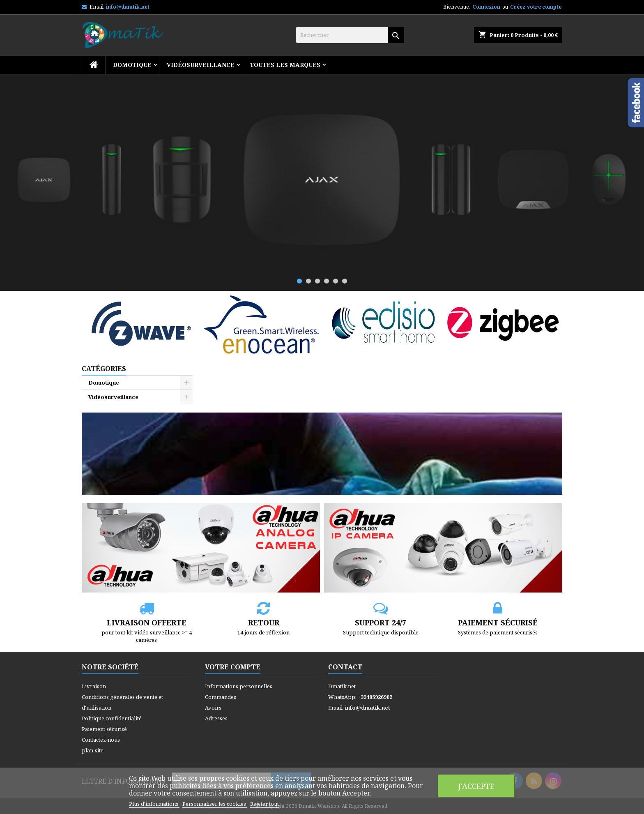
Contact (345, 667)
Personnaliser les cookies (215, 804)
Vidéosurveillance (201, 65)
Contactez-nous (101, 740)
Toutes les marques (285, 65)
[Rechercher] (350, 35)
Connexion (486, 7)
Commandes (221, 697)
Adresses (216, 718)
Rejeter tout (264, 804)
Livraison (94, 686)
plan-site (93, 750)
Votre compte (233, 667)
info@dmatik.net (128, 7)
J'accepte (476, 786)
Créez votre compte (536, 7)
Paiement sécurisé (104, 729)
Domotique (132, 65)
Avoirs (213, 708)
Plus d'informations (154, 804)
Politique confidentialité (112, 718)
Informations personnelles (239, 686)
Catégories (104, 369)
